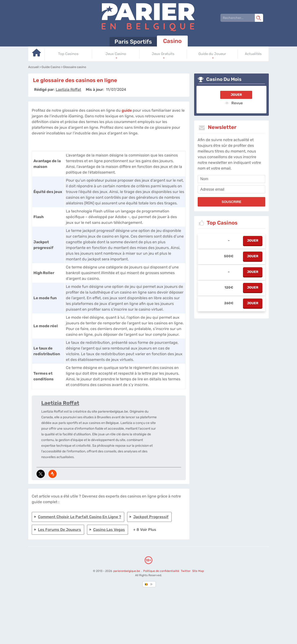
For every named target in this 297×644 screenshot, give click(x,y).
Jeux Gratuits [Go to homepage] (163, 54)
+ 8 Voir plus (145, 530)
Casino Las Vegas (109, 530)
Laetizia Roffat (60, 403)
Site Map (198, 571)
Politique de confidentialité (162, 571)
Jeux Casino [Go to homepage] (116, 54)
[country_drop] (152, 584)
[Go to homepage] (37, 54)
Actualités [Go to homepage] (253, 54)
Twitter (186, 571)
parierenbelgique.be (127, 571)
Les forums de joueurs (59, 530)
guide (127, 110)
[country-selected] (146, 584)
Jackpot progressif (151, 517)
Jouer (236, 95)
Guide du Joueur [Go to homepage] (212, 54)
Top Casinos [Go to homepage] (68, 54)
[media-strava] (53, 474)
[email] (231, 189)
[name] (231, 179)
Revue (234, 103)
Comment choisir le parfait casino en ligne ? (80, 517)
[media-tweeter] (41, 474)
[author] (68, 90)
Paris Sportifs (133, 42)
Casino (172, 41)
